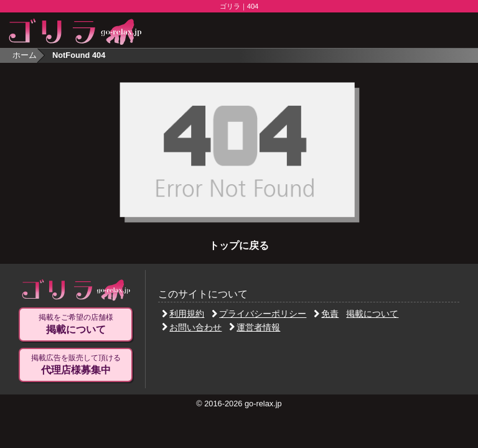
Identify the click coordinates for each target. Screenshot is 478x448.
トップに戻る (239, 245)
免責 (326, 314)
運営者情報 (255, 327)
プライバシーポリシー (259, 314)
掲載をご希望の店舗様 (76, 324)
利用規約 (183, 314)
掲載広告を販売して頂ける (76, 365)
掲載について (372, 314)
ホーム (25, 55)
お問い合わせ (192, 327)
